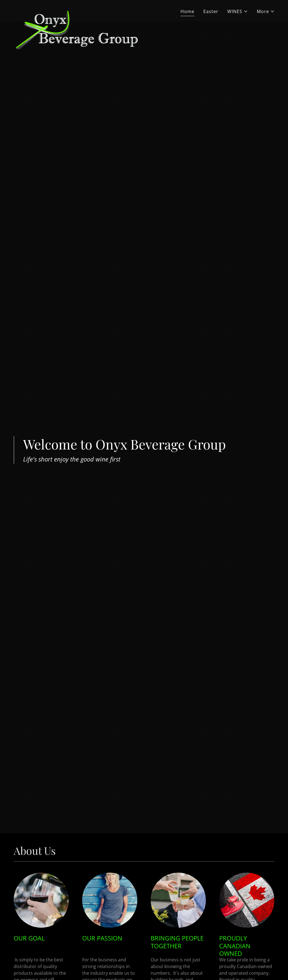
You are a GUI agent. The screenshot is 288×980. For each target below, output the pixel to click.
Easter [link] (211, 11)
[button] (238, 11)
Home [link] (187, 11)
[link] (76, 10)
